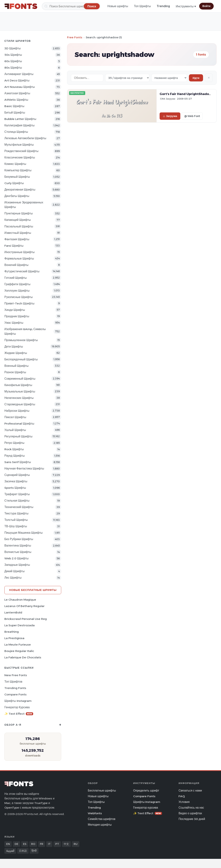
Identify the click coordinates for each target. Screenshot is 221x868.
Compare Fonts (15, 694)
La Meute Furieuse (18, 645)
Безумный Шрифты (17, 177)
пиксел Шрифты (15, 417)
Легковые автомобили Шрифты (25, 138)
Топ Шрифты (142, 6)
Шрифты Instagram (18, 701)
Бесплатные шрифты (102, 791)
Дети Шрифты (14, 347)
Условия (184, 802)
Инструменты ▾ (186, 6)
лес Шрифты (13, 578)
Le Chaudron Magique (20, 600)
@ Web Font (192, 116)
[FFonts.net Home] (21, 6)
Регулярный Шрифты (18, 436)
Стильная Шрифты (17, 501)
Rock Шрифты (14, 449)
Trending (163, 6)
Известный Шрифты (18, 233)
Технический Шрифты (19, 507)
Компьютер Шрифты (18, 170)
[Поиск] (71, 6)
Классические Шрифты (20, 157)
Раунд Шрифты (15, 456)
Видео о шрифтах (190, 813)
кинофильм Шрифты (18, 385)
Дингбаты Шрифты (17, 196)
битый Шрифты (15, 113)
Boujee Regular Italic (19, 651)
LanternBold (13, 612)
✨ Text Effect (19, 714)
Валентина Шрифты (18, 546)
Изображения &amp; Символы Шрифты (25, 331)
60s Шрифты (13, 61)
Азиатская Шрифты (17, 93)
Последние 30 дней (192, 819)
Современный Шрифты (20, 379)
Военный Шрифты (16, 366)
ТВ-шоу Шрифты (16, 526)
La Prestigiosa (14, 638)
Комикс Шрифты (15, 164)
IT (49, 844)
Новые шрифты (118, 6)
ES (25, 844)
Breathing (12, 632)
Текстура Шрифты (16, 513)
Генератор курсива (17, 707)
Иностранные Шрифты (20, 252)
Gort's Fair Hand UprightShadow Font (190, 94)
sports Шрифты (15, 488)
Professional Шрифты (19, 424)
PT (57, 844)
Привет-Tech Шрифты (19, 303)
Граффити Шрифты (17, 284)
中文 (66, 844)
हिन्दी (34, 851)
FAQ (182, 796)
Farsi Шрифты (14, 246)
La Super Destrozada (20, 625)
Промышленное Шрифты (21, 340)
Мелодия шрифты (100, 825)
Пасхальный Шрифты (19, 226)
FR (42, 844)
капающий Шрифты (18, 220)
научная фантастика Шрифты (24, 468)
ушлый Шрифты (15, 430)
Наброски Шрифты (17, 411)
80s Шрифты (13, 68)
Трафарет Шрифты (17, 494)
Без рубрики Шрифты (19, 539)
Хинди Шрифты (15, 310)
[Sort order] (169, 78)
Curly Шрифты (14, 183)
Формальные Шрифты (19, 258)
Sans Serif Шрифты (18, 462)
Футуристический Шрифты (22, 271)
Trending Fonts (15, 688)
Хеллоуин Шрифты (17, 291)
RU (76, 844)
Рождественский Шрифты (21, 151)
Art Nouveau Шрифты (20, 87)
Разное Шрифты (15, 372)
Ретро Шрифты (14, 443)
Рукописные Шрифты (19, 297)
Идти (196, 78)
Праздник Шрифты (17, 316)
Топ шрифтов (13, 682)
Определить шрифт (146, 791)
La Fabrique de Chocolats (23, 657)
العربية (10, 851)
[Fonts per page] (127, 78)
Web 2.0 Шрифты (16, 558)
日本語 (23, 851)
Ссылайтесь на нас (191, 808)
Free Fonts (75, 37)
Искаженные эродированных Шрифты (24, 205)
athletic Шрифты (16, 100)
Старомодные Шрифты (20, 404)
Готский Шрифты (15, 278)
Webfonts (95, 813)
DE (16, 844)
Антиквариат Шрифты (19, 74)
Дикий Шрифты (14, 571)
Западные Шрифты (17, 565)
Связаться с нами (190, 791)
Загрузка (170, 116)
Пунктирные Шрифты (19, 213)
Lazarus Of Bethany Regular (24, 606)
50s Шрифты (13, 55)
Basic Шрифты (14, 106)
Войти (207, 6)
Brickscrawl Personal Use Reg (26, 619)
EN (8, 844)
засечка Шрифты (16, 481)
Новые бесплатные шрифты (33, 590)
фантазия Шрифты (17, 239)
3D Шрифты (13, 48)
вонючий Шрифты (16, 265)
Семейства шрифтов (102, 819)
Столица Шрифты (16, 132)
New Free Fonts (16, 675)
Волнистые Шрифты (18, 552)
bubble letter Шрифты (20, 119)
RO (33, 844)
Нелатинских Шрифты (19, 398)
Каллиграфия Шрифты (20, 125)
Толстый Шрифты (16, 520)
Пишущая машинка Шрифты (24, 533)
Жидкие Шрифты (16, 353)
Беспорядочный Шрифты (21, 359)
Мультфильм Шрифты (19, 145)
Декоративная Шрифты (20, 190)
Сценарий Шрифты (17, 475)
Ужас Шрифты (14, 323)
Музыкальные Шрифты (20, 391)
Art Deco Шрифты (17, 80)
